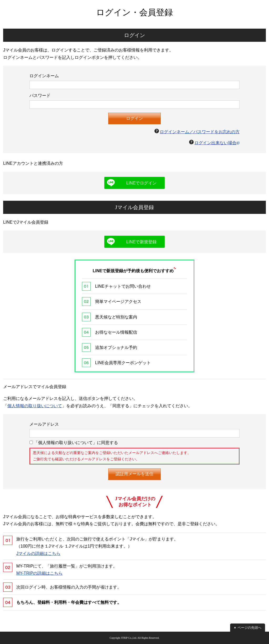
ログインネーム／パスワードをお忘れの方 (200, 132)
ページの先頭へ (249, 628)
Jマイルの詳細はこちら (38, 553)
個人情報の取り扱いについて (35, 406)
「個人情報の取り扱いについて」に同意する (74, 443)
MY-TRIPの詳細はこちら (39, 573)
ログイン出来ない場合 (215, 143)
